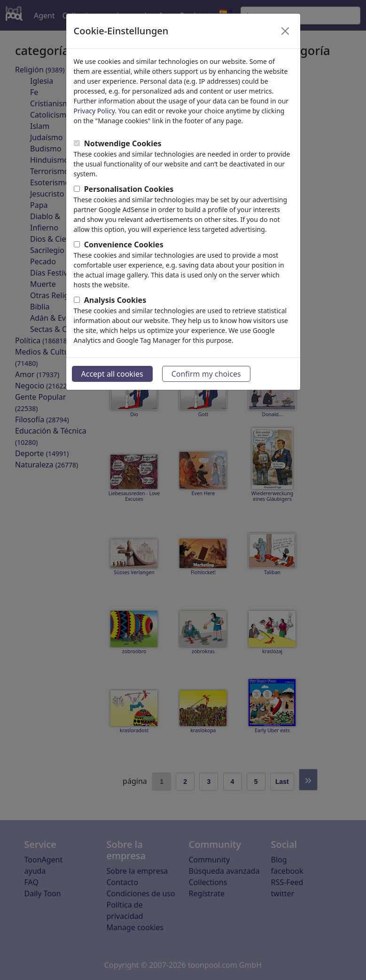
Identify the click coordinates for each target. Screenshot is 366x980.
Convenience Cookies (124, 245)
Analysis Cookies (115, 300)
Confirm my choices (206, 374)
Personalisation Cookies (129, 189)
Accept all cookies (112, 374)
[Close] (285, 31)
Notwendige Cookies (123, 143)
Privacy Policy (94, 111)
